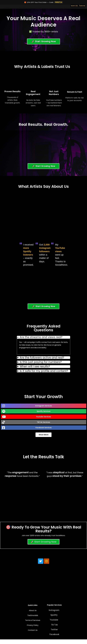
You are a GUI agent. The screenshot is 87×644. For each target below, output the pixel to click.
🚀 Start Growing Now (44, 546)
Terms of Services (33, 625)
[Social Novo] (78, 5)
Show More (44, 439)
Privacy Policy (33, 630)
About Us (33, 615)
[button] (44, 410)
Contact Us (33, 635)
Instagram (54, 615)
